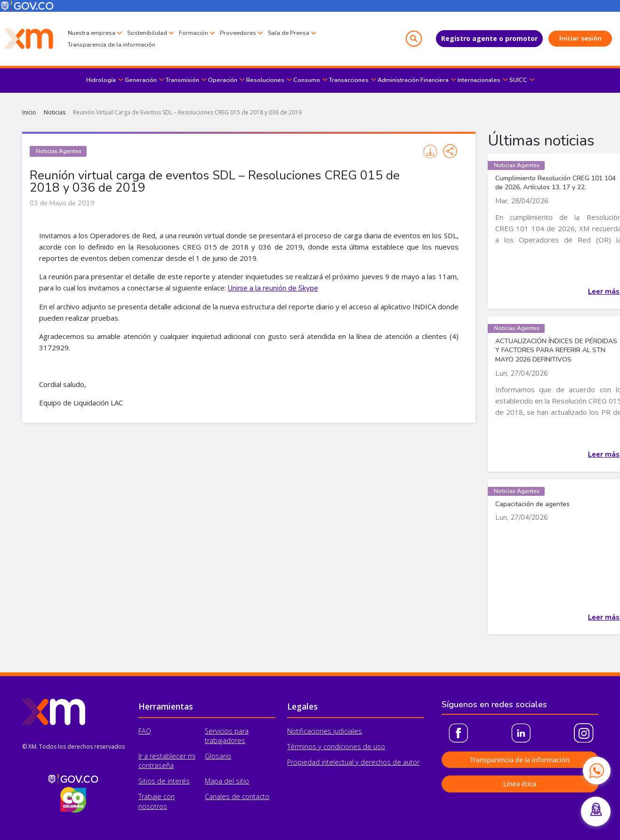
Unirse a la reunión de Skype (273, 288)
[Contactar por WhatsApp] (596, 770)
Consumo (307, 80)
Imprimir (430, 152)
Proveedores (238, 33)
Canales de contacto (237, 796)
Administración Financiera (413, 80)
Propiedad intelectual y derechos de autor (353, 762)
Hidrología (101, 80)
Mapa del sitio (227, 781)
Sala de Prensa (289, 33)
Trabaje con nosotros (157, 801)
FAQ (145, 731)
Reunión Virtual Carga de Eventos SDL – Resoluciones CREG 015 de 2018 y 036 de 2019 (187, 112)
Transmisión (182, 80)
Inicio (29, 112)
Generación (141, 80)
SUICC (518, 80)
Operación (223, 80)
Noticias (55, 112)
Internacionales (479, 80)
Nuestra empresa (92, 33)
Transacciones (349, 80)
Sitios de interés (164, 781)
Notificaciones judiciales (325, 731)
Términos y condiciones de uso (336, 747)
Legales (302, 706)
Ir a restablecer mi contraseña (167, 761)
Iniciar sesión (580, 38)
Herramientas (166, 706)
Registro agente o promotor (489, 38)
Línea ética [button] (520, 784)
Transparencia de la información (112, 45)
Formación (193, 33)
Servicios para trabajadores (227, 736)
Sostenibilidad (147, 33)
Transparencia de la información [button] (519, 760)
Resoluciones (265, 80)
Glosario (218, 756)
